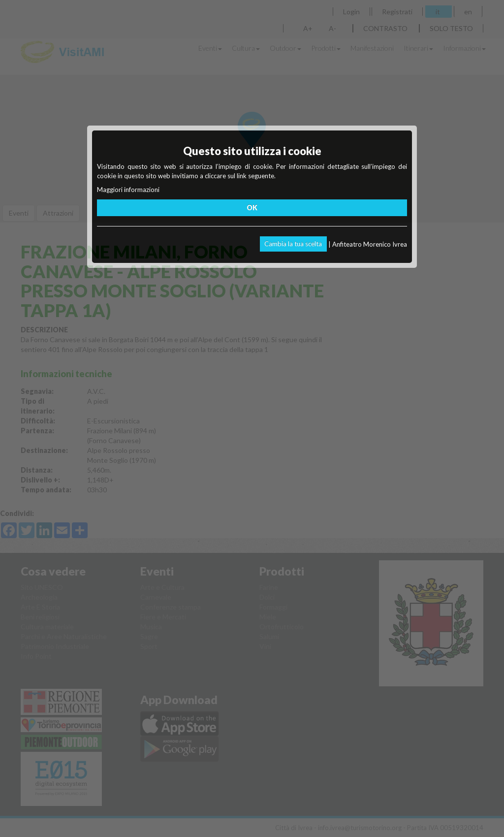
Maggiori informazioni (128, 190)
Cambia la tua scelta (293, 244)
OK (252, 208)
